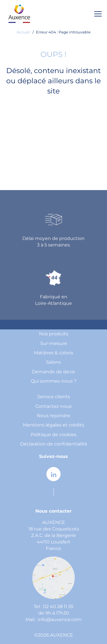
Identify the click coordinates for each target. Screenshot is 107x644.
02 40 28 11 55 (58, 607)
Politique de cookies (53, 435)
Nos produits (54, 334)
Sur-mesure (54, 344)
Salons (53, 362)
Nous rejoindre (53, 416)
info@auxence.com (60, 620)
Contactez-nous (53, 407)
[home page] (19, 14)
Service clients (54, 397)
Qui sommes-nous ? (54, 381)
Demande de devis (53, 372)
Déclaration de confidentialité (54, 444)
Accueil (23, 32)
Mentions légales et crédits (53, 425)
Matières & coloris (54, 353)
